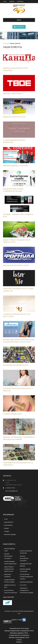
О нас (5, 1)
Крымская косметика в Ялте (16, 365)
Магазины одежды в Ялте (19, 633)
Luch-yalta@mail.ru (11, 491)
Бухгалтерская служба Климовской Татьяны (26, 577)
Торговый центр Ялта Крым (19, 628)
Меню (13, 20)
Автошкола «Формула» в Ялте (16, 265)
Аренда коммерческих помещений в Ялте (19, 631)
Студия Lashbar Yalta (12, 414)
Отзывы (7, 531)
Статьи (19, 640)
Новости (19, 642)
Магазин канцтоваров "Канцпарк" (24, 558)
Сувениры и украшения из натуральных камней (26, 590)
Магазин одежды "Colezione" (16, 166)
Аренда (6, 528)
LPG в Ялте (23, 585)
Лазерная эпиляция (26, 582)
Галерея (12, 1)
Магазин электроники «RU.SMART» (8, 556)
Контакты (20, 1)
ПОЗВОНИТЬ (20, 27)
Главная (6, 43)
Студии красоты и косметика (19, 635)
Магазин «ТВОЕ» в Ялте (13, 94)
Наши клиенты (9, 522)
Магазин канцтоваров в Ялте (19, 637)
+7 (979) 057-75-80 (10, 488)
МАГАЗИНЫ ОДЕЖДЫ (10, 534)
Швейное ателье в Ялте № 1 (15, 117)
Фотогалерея (8, 525)
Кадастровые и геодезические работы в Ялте (9, 569)
